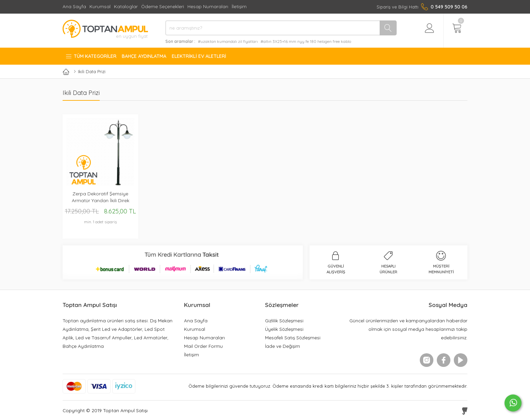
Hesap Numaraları (208, 6)
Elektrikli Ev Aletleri (199, 56)
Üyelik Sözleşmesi (284, 329)
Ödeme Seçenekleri (163, 6)
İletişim (239, 6)
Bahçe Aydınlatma (144, 56)
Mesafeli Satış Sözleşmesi (293, 337)
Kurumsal (100, 6)
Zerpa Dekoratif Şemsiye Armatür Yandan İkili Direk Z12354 (101, 197)
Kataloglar (126, 6)
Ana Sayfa (74, 6)
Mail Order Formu (203, 346)
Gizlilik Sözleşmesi (284, 320)
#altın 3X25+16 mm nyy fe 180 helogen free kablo (306, 41)
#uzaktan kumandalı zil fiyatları (228, 41)
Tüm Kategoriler (91, 56)
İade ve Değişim (283, 346)
